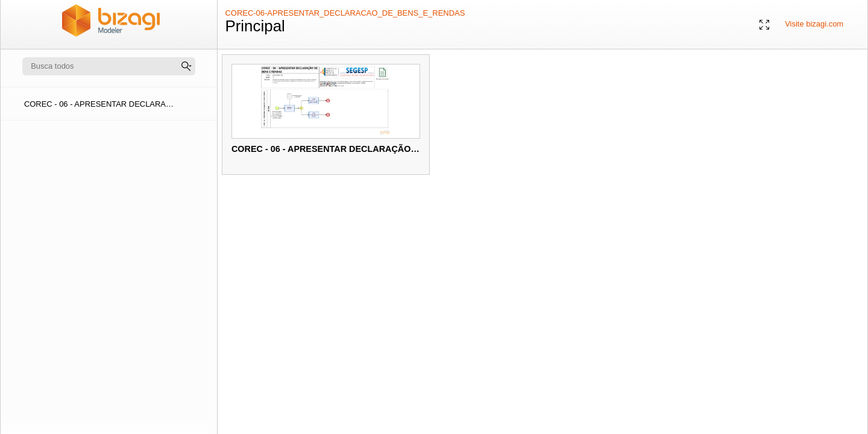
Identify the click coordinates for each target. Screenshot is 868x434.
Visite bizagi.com (814, 24)
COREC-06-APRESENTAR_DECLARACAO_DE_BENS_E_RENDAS (345, 13)
